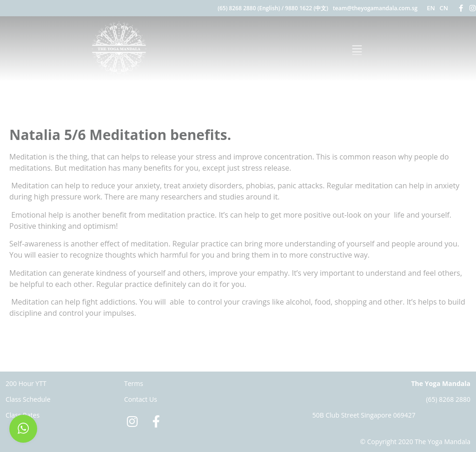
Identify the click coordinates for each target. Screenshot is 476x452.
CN (444, 8)
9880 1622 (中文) (307, 8)
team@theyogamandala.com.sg (375, 8)
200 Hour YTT (26, 383)
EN (431, 8)
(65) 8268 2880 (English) (249, 8)
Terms (134, 383)
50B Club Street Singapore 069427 (364, 415)
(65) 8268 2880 (448, 399)
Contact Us (141, 399)
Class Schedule (28, 399)
